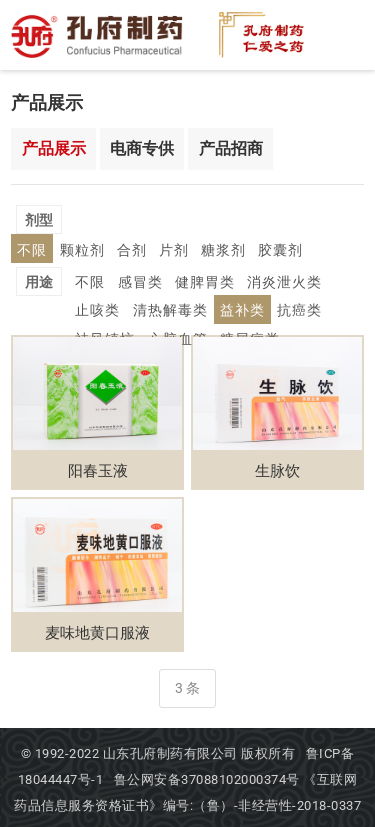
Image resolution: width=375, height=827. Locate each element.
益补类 (175, 279)
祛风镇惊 (286, 279)
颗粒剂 (134, 218)
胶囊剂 (314, 218)
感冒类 (133, 251)
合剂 (179, 218)
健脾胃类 (192, 251)
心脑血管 (102, 308)
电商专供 (142, 147)
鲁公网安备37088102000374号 (209, 777)
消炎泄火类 (265, 251)
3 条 (187, 686)
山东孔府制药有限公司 (170, 751)
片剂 (217, 218)
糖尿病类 (168, 308)
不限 (89, 218)
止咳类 (331, 251)
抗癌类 (227, 279)
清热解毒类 (109, 279)
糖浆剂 (262, 218)
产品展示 (54, 147)
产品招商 (231, 147)
